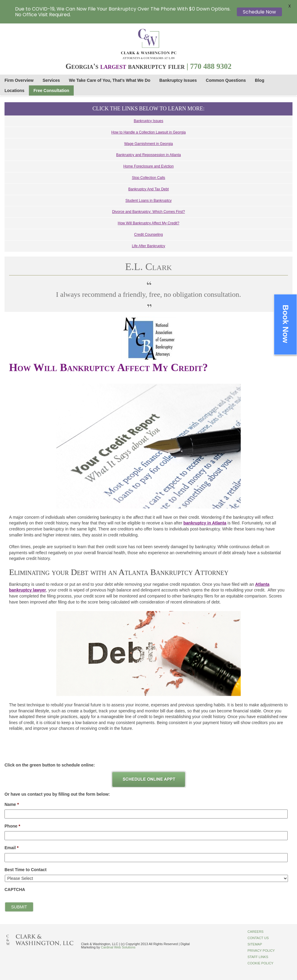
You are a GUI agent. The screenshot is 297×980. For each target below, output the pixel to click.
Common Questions (226, 80)
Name (12, 804)
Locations (14, 91)
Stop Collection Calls (148, 178)
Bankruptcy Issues (178, 80)
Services (51, 80)
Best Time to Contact (26, 870)
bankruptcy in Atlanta (205, 523)
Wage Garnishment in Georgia (149, 144)
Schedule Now (259, 12)
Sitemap (255, 944)
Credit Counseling (148, 235)
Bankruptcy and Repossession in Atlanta (148, 155)
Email (12, 848)
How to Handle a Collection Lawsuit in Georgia (148, 132)
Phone (12, 826)
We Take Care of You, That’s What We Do (110, 80)
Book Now (286, 324)
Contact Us (258, 938)
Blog (260, 80)
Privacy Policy (261, 951)
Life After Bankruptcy (148, 246)
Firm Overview (19, 80)
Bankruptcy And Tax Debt (148, 189)
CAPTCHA (15, 889)
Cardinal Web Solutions (118, 947)
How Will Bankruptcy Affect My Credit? (148, 223)
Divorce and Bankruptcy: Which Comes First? (148, 212)
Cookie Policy (260, 963)
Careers (255, 932)
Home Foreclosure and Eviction (148, 166)
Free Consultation (51, 91)
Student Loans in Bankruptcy (148, 201)
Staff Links (258, 957)
